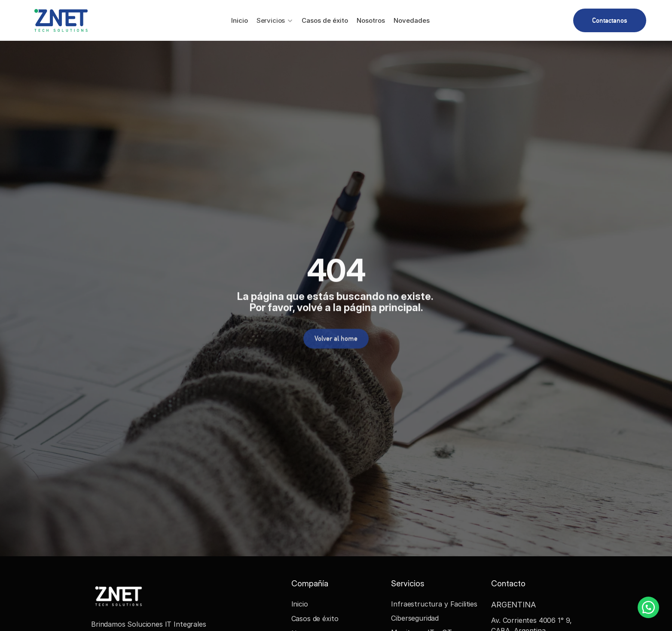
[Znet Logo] (61, 20)
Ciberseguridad (415, 618)
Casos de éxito (315, 619)
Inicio (300, 604)
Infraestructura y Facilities (434, 604)
